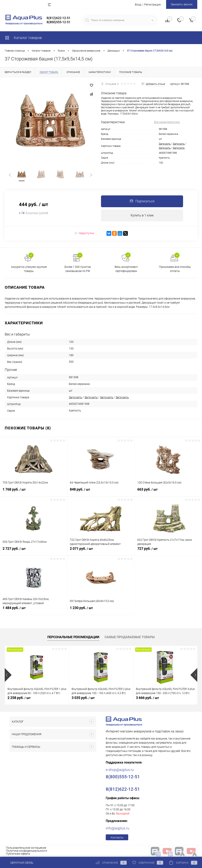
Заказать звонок (182, 4)
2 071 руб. (101, 551)
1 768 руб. (34, 492)
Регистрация (152, 5)
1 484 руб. (34, 610)
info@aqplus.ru (117, 828)
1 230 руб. (101, 610)
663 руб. (168, 492)
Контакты (117, 838)
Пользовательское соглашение (26, 848)
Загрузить (165, 144)
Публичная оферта (18, 854)
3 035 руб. (83, 698)
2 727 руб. (34, 551)
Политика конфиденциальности (27, 851)
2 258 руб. (19, 698)
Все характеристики (167, 122)
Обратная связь (19, 863)
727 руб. (168, 551)
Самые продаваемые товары (130, 637)
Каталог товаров (23, 38)
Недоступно (84, 233)
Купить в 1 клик (142, 216)
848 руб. (101, 492)
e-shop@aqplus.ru (120, 770)
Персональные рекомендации (73, 637)
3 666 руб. (147, 698)
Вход (138, 5)
